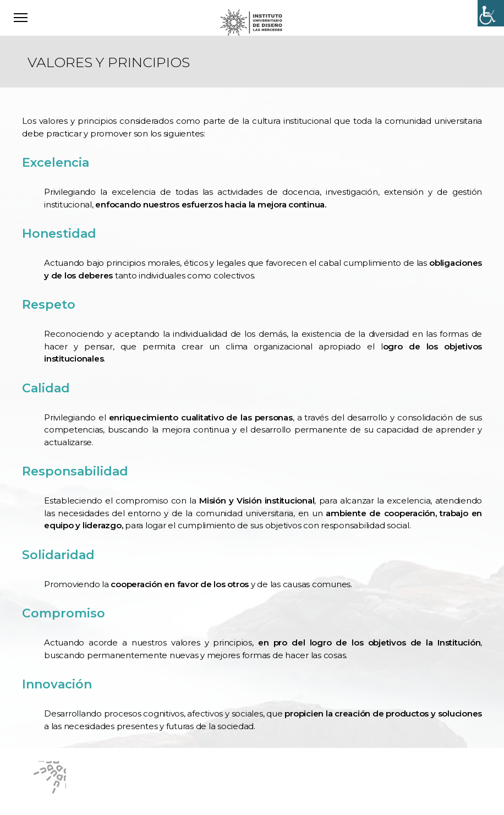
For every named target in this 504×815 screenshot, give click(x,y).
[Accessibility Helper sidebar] (491, 13)
